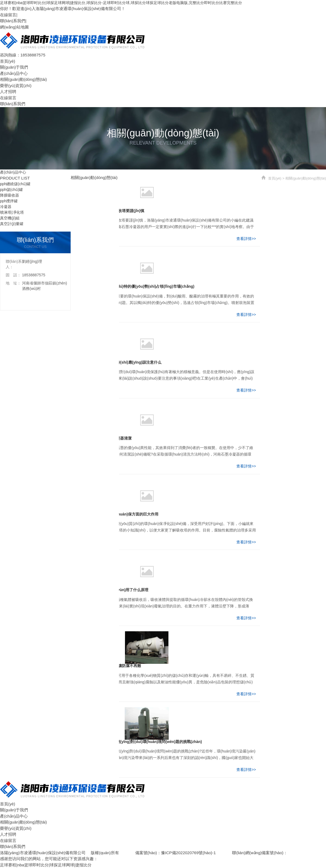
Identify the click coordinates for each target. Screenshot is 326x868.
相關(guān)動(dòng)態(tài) (23, 79)
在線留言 (8, 15)
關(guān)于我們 (14, 67)
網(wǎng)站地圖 (14, 27)
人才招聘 (8, 92)
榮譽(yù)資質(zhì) (16, 86)
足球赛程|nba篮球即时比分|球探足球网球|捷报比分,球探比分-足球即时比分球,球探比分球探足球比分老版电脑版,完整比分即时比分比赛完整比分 (121, 3)
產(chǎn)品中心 (14, 73)
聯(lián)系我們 (13, 21)
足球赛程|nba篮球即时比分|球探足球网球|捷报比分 (46, 865)
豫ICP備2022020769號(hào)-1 (189, 853)
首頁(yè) (8, 61)
